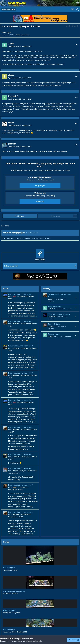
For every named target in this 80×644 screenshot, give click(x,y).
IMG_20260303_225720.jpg (14, 591)
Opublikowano (20, 46)
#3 (76, 97)
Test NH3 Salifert (55, 324)
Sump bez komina (55, 307)
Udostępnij (20, 216)
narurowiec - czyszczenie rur (59, 314)
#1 (76, 45)
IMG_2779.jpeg (9, 568)
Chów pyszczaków (23, 35)
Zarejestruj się (40, 186)
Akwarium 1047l (9, 610)
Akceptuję (74, 640)
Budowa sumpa (54, 334)
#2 (76, 76)
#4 (76, 124)
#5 (76, 145)
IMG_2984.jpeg (9, 630)
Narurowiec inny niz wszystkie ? (20, 294)
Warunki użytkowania (34, 641)
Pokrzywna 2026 (11, 266)
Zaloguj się (40, 201)
